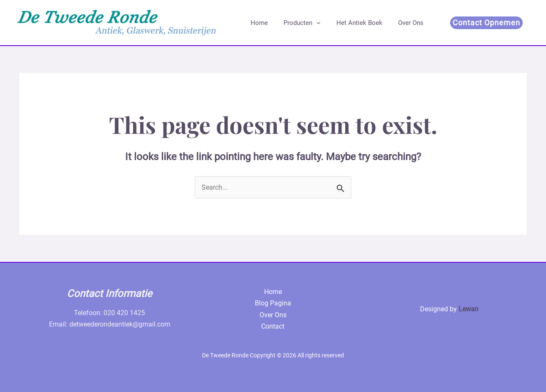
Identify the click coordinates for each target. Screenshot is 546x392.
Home (258, 23)
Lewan (468, 309)
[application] (312, 23)
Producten (297, 23)
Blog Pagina (273, 303)
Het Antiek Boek (351, 23)
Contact (273, 326)
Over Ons (400, 23)
